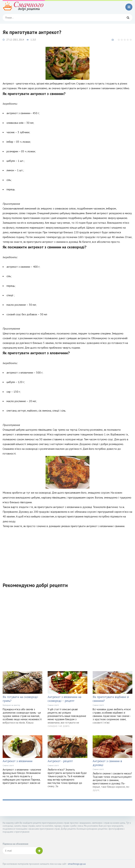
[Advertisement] (67, 553)
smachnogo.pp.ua (77, 864)
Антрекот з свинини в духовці (107, 763)
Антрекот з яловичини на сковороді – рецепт (64, 699)
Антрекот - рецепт (60, 761)
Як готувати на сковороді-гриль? (21, 699)
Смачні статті (53, 705)
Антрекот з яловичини (17, 761)
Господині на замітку (11, 705)
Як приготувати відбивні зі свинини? (111, 699)
